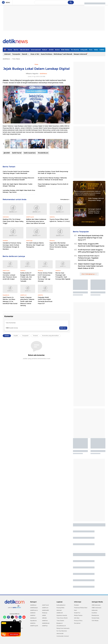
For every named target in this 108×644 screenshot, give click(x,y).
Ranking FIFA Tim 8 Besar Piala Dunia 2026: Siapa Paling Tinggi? (13, 221)
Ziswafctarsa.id (61, 626)
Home (10, 50)
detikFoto (45, 621)
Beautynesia (95, 615)
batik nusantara (30, 153)
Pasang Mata (60, 608)
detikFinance (34, 610)
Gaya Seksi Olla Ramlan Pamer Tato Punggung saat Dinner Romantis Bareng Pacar (59, 246)
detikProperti (34, 626)
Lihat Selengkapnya (89, 222)
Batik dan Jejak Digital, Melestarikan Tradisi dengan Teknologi (18, 185)
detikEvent (60, 613)
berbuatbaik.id (61, 605)
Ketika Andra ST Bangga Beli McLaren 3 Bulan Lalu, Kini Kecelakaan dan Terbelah (27, 277)
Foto (91, 50)
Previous (6, 104)
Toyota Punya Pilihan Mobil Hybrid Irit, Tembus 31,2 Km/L (60, 220)
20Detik (44, 618)
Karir (75, 610)
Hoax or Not (35, 54)
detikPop (45, 626)
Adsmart (7, 54)
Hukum (45, 50)
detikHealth (45, 610)
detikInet (33, 613)
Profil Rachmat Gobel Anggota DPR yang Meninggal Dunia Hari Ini (92, 251)
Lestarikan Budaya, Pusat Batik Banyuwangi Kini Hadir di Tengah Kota (53, 172)
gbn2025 (7, 153)
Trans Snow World (62, 618)
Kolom (57, 50)
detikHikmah (46, 623)
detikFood (45, 608)
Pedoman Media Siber (81, 608)
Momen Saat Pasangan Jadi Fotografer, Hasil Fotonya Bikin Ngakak (63, 276)
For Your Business (62, 631)
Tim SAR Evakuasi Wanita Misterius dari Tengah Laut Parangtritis (35, 245)
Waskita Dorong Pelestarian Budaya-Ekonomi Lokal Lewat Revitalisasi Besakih (18, 179)
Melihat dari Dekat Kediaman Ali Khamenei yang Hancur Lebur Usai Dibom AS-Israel (36, 221)
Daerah (25, 54)
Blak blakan (65, 50)
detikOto (33, 623)
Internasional (36, 50)
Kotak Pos (77, 613)
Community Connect (63, 636)
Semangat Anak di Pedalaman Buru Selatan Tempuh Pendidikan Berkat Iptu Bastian (96, 211)
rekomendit (60, 633)
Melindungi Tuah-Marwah (63, 54)
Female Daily (95, 618)
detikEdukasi (34, 608)
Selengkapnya (65, 199)
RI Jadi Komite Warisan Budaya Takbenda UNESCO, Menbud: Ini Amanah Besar (52, 179)
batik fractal (17, 153)
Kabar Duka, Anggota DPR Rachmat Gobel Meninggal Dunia (91, 245)
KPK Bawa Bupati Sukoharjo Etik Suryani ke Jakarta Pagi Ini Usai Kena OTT (91, 238)
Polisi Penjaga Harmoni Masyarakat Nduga (96, 199)
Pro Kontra (75, 50)
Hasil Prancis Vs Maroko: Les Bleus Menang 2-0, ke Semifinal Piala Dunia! (10, 300)
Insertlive (94, 613)
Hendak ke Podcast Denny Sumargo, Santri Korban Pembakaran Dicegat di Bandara (12, 246)
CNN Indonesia (96, 605)
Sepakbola (33, 621)
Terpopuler (16, 54)
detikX (51, 50)
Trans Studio (60, 621)
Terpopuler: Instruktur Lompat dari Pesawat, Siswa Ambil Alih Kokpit (10, 276)
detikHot (33, 615)
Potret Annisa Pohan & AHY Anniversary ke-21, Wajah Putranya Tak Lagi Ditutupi (45, 277)
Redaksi (76, 605)
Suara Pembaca (46, 54)
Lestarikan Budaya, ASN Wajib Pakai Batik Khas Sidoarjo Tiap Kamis (19, 191)
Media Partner (78, 615)
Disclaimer (77, 623)
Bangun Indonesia (80, 54)
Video (96, 50)
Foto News (16, 59)
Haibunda (95, 610)
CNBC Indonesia (96, 608)
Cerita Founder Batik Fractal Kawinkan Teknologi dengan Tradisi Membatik (16, 172)
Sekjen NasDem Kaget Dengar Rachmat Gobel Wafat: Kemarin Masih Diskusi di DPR (91, 266)
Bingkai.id (59, 623)
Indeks (102, 50)
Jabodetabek (25, 50)
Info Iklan (77, 618)
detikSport (33, 618)
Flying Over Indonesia (63, 628)
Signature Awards (62, 615)
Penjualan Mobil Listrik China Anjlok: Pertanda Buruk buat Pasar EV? (45, 300)
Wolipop (45, 613)
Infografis (84, 50)
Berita (16, 50)
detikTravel (45, 605)
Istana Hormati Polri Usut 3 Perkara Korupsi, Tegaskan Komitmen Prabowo (89, 258)
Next (67, 104)
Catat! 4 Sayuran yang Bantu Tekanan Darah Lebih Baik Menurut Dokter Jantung (27, 301)
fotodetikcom (43, 153)
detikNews (6, 59)
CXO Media (95, 621)
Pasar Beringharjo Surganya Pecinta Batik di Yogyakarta (53, 185)
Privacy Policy (78, 621)
